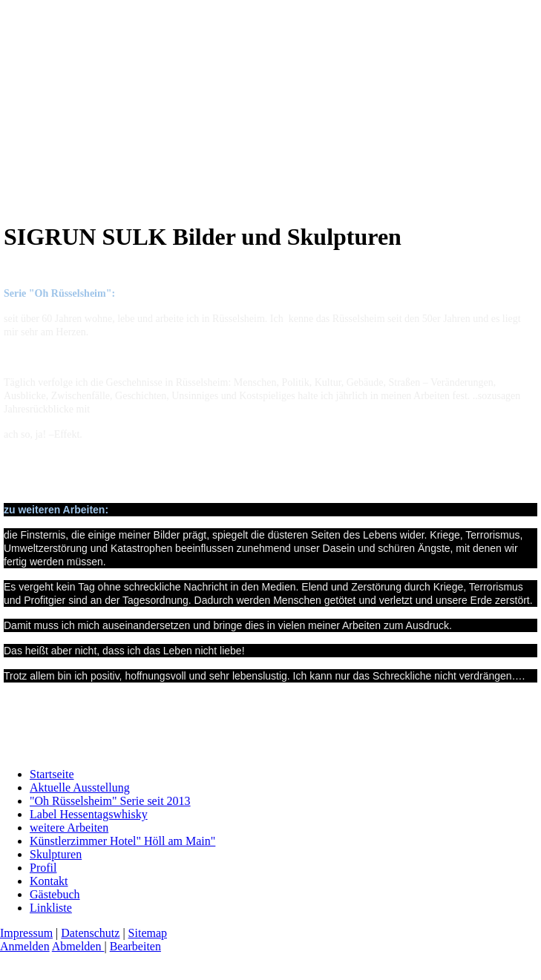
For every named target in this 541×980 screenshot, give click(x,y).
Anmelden (25, 946)
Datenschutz (90, 933)
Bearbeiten (135, 946)
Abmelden (78, 946)
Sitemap (148, 933)
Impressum (26, 933)
